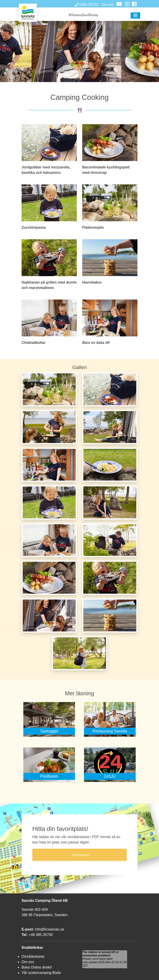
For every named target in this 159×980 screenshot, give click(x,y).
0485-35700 (86, 5)
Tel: (25, 935)
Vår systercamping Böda (41, 973)
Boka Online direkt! (37, 967)
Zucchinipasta (34, 227)
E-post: (28, 929)
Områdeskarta (33, 957)
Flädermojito (93, 227)
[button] (135, 16)
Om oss (107, 5)
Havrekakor (92, 282)
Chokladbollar (34, 343)
